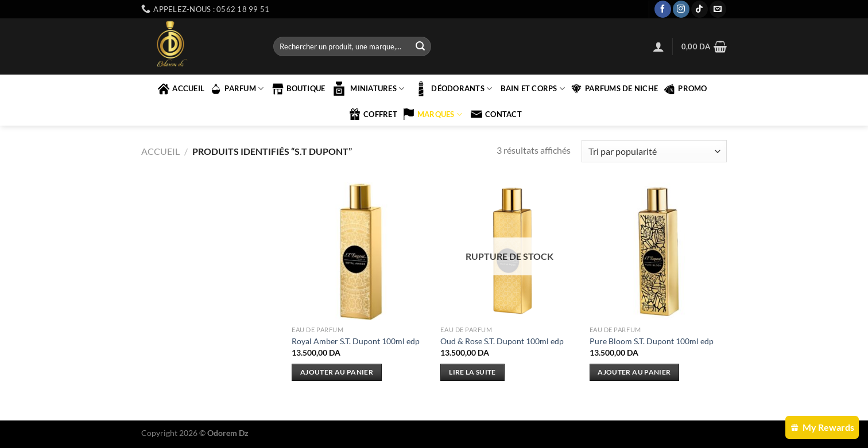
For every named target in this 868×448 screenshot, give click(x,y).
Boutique (299, 89)
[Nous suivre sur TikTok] (700, 9)
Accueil (160, 151)
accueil (181, 89)
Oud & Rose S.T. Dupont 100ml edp (502, 341)
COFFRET (373, 114)
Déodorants (452, 89)
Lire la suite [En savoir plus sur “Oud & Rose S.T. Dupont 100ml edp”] (472, 372)
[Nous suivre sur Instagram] (681, 9)
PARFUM (237, 89)
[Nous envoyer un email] (718, 9)
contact (496, 114)
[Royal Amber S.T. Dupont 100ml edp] (361, 251)
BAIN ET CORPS (533, 89)
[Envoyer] (420, 46)
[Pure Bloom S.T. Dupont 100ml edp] (658, 251)
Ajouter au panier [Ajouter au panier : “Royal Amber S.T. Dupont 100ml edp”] (337, 372)
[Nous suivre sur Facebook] (663, 9)
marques (433, 114)
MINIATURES (367, 89)
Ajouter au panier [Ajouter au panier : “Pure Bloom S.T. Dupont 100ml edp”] (634, 372)
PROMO (685, 89)
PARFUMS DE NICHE (614, 89)
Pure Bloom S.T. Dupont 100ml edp (652, 341)
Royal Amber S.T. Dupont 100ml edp (356, 341)
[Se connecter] (658, 46)
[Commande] (654, 151)
